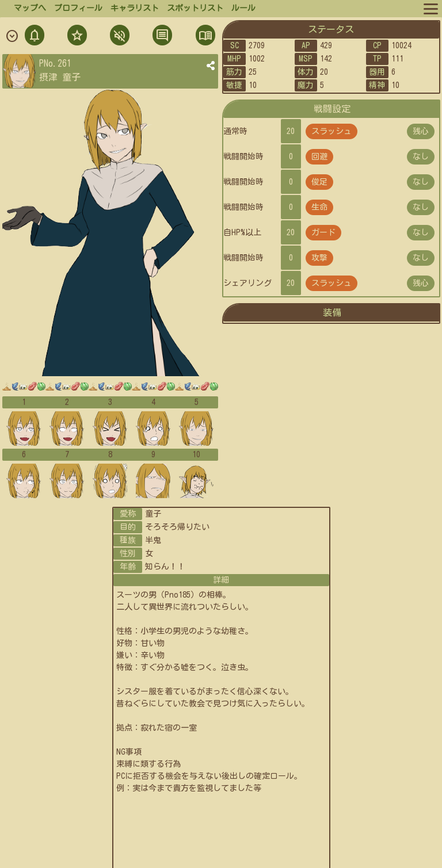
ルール (243, 8)
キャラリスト (135, 8)
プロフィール (78, 8)
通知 (35, 37)
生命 (319, 207)
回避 (319, 156)
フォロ (76, 37)
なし (421, 156)
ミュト (119, 37)
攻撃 (319, 258)
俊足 (319, 182)
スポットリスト (195, 8)
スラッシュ (331, 131)
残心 (421, 131)
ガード (323, 232)
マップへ (30, 8)
